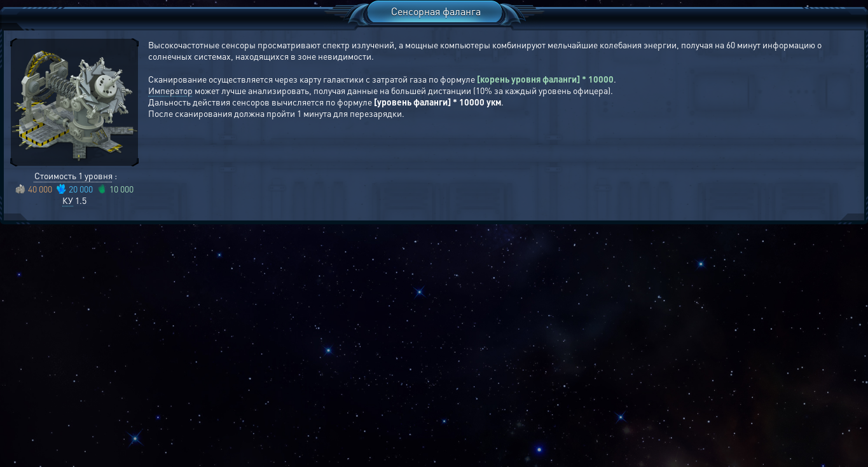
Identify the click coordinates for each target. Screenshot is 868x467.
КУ (68, 200)
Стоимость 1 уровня (73, 175)
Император (170, 90)
